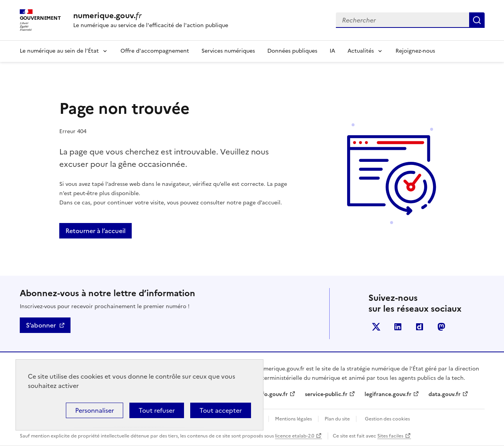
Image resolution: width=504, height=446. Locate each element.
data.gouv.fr (445, 394)
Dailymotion (420, 327)
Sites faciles (390, 436)
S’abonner (41, 325)
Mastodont (441, 327)
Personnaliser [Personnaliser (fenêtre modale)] (95, 410)
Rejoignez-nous (415, 51)
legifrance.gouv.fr (388, 394)
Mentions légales (293, 419)
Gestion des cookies (387, 419)
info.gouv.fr (272, 394)
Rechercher (477, 20)
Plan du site (337, 419)
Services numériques (228, 51)
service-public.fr (326, 394)
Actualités (361, 51)
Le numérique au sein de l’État (59, 51)
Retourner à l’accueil (95, 231)
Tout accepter (221, 410)
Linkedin (398, 327)
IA (332, 51)
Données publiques (292, 51)
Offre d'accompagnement (155, 51)
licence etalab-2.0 (295, 436)
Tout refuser (157, 410)
